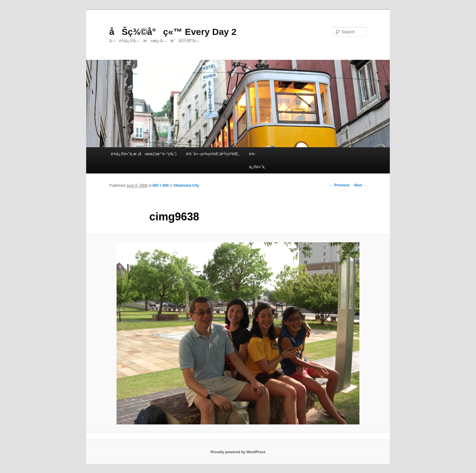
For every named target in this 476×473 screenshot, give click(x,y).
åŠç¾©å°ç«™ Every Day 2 (173, 32)
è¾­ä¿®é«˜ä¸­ (257, 160)
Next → (360, 185)
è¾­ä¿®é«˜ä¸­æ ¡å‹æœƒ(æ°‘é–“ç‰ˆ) (144, 154)
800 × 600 (161, 185)
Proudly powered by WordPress (238, 452)
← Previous (340, 185)
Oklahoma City (186, 185)
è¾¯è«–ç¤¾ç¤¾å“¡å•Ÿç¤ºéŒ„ (213, 154)
